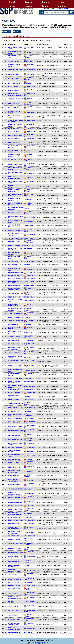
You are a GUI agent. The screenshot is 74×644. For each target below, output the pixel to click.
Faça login (59, 8)
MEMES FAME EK (31, 278)
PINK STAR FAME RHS (30, 370)
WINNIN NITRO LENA (30, 386)
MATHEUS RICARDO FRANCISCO (14, 191)
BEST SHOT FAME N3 (28, 615)
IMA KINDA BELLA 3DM (28, 204)
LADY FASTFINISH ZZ (28, 589)
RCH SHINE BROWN (28, 213)
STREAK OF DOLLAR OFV (28, 463)
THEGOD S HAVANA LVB (28, 293)
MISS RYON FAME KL (29, 390)
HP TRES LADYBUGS (28, 151)
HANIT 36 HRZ (30, 506)
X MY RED (27, 566)
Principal (12, 2)
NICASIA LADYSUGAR (28, 103)
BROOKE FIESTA (31, 570)
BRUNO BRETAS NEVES (14, 74)
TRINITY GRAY (30, 451)
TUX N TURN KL (31, 87)
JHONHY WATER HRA (30, 408)
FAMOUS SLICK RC (29, 517)
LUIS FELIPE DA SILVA (14, 583)
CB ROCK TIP (30, 253)
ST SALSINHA (30, 305)
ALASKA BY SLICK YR (28, 99)
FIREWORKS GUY (31, 139)
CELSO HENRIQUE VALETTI (15, 70)
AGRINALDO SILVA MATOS (15, 276)
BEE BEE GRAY (30, 471)
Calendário (29, 2)
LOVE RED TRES (31, 455)
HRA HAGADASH (28, 583)
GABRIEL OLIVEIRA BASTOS (15, 245)
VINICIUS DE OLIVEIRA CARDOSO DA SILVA (14, 348)
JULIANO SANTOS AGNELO (15, 403)
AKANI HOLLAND (27, 191)
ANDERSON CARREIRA (14, 61)
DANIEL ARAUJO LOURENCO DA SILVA (14, 177)
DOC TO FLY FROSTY (30, 340)
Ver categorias (17, 32)
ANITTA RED (27, 396)
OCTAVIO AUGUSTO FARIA (15, 135)
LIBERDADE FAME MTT (28, 509)
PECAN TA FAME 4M (29, 285)
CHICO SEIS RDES (29, 142)
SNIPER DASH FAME (29, 493)
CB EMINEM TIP (31, 235)
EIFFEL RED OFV (31, 393)
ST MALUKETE (30, 74)
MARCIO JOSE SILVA (14, 242)
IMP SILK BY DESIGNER (28, 57)
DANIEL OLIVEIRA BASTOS (15, 103)
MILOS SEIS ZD (31, 173)
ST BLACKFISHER (28, 83)
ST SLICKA (27, 317)
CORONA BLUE (28, 489)
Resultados (45, 2)
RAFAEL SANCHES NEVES (15, 579)
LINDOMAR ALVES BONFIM (15, 448)
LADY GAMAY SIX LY (29, 261)
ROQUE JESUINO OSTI (14, 297)
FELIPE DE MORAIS (13, 108)
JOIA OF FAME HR (29, 301)
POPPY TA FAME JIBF (30, 520)
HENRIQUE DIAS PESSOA (15, 285)
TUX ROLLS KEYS (29, 632)
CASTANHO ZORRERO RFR (28, 415)
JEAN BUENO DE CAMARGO (16, 99)
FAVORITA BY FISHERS (28, 561)
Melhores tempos (7, 32)
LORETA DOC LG (31, 177)
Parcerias (45, 6)
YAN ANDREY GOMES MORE (16, 238)
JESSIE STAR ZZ (31, 585)
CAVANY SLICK (31, 112)
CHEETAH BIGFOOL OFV (28, 440)
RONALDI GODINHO (14, 87)
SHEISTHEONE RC (29, 297)
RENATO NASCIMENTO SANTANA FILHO (14, 566)
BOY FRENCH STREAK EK (28, 309)
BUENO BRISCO (31, 117)
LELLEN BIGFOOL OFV (28, 61)
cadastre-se (66, 8)
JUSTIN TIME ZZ (31, 276)
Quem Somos (62, 6)
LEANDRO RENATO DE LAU (15, 366)
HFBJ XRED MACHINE (30, 628)
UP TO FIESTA (28, 199)
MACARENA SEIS (28, 245)
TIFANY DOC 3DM (29, 249)
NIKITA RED (30, 459)
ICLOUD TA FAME (29, 226)
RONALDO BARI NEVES (14, 632)
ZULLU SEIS (30, 48)
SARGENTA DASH (29, 238)
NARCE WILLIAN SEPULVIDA (16, 273)
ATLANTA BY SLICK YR (29, 79)
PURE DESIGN (28, 265)
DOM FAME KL (30, 129)
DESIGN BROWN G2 (29, 532)
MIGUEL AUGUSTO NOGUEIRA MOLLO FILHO (15, 598)
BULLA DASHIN (31, 598)
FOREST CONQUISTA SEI (28, 242)
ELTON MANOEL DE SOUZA (15, 520)
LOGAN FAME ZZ (29, 411)
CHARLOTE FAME (29, 418)
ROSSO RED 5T (28, 208)
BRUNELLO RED (31, 52)
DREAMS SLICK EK (29, 400)
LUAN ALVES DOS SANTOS (15, 213)
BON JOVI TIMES (29, 332)
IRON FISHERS (30, 182)
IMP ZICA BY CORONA (29, 195)
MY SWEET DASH (31, 448)
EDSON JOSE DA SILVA (14, 129)
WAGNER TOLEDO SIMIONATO (13, 186)
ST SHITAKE (30, 269)
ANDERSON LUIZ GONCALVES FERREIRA (14, 493)
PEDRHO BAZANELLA (14, 132)
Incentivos (29, 6)
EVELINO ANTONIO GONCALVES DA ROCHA (15, 95)
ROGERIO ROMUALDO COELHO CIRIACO (14, 289)
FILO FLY (26, 186)
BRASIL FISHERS (31, 132)
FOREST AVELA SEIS (29, 524)
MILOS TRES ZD (31, 217)
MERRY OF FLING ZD (30, 536)
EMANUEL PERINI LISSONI (15, 160)
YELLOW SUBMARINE (28, 476)
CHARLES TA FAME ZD (29, 314)
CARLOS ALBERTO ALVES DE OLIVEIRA (15, 332)
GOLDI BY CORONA (28, 169)
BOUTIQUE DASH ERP (28, 403)
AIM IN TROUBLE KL (29, 382)
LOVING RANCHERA (29, 282)
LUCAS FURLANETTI (14, 324)
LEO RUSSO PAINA (13, 79)
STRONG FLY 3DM (29, 221)
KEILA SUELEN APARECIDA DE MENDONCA (15, 282)
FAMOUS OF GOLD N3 (29, 435)
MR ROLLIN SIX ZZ (29, 514)
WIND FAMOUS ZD (29, 324)
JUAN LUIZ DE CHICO (14, 353)
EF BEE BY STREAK (28, 258)
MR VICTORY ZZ (31, 480)
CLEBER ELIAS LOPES (14, 390)
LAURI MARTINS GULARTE (15, 440)
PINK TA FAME (28, 378)
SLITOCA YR (27, 357)
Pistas (62, 2)
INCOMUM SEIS (31, 273)
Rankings (12, 6)
